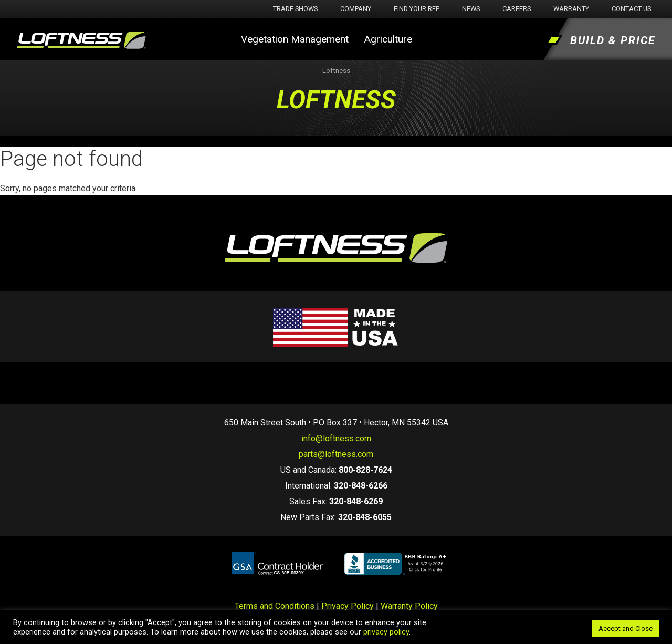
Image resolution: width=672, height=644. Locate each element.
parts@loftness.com (336, 454)
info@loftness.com (336, 438)
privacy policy (386, 632)
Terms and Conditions (275, 606)
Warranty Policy (409, 606)
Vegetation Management (295, 39)
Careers (517, 9)
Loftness (336, 71)
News (471, 9)
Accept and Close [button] (626, 629)
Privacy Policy (348, 606)
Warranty (571, 9)
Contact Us (631, 9)
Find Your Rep (417, 9)
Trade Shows (295, 9)
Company (356, 9)
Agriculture (388, 39)
